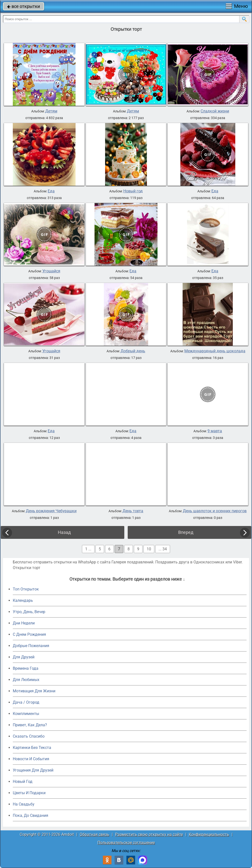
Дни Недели (24, 623)
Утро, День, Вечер (29, 612)
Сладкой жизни (215, 111)
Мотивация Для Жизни (34, 691)
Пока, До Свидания (31, 815)
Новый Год (23, 782)
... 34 (163, 549)
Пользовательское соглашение (126, 843)
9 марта (215, 431)
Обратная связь (94, 834)
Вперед (186, 532)
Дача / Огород (26, 702)
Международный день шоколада (215, 351)
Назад (64, 532)
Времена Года (26, 668)
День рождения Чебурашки (51, 511)
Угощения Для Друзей (33, 770)
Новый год (133, 191)
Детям (51, 111)
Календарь (23, 600)
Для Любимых (26, 680)
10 (149, 549)
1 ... (88, 549)
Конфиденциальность (209, 834)
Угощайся (51, 271)
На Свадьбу (24, 804)
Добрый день (133, 351)
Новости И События (31, 759)
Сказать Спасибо (29, 736)
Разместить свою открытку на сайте (149, 834)
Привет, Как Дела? (30, 725)
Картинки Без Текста (32, 748)
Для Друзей (24, 657)
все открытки (24, 6)
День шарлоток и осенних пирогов (215, 511)
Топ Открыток (26, 589)
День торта (133, 511)
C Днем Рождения (29, 634)
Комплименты (26, 714)
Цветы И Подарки (29, 793)
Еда (51, 191)
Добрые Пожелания (31, 646)
